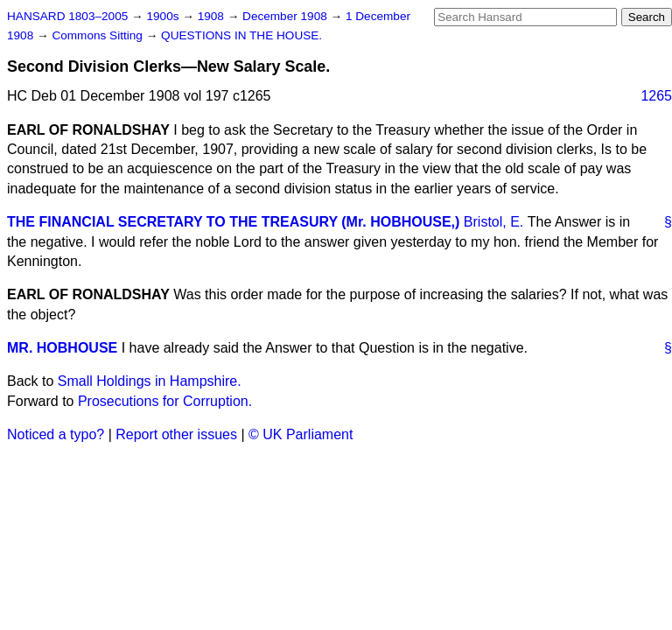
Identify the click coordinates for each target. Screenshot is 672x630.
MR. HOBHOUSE (62, 348)
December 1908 (287, 16)
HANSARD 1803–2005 (67, 16)
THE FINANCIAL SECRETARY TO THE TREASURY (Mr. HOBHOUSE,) (233, 222)
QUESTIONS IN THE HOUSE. (241, 35)
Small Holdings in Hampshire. (150, 381)
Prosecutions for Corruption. (165, 401)
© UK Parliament (301, 434)
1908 (213, 16)
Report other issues (176, 434)
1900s (164, 16)
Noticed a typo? (56, 434)
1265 (656, 96)
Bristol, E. (493, 222)
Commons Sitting (98, 35)
